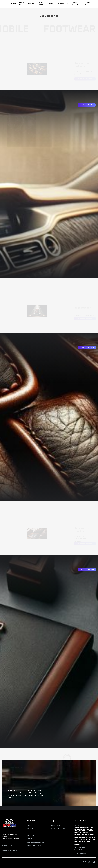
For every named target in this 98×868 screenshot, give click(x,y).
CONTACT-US (88, 3)
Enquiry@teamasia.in (10, 850)
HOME (13, 3)
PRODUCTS (30, 832)
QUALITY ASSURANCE (76, 3)
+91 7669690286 (8, 843)
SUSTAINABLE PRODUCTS (35, 842)
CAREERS (51, 3)
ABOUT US (22, 3)
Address (77, 825)
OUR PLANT (42, 3)
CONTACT (54, 832)
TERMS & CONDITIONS (58, 829)
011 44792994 (7, 845)
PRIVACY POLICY (56, 825)
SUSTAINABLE (63, 3)
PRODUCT (32, 3)
